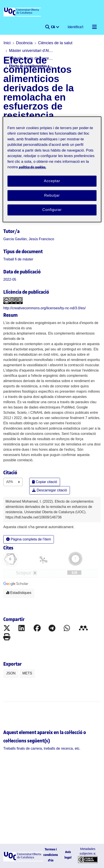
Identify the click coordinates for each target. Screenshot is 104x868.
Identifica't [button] (76, 27)
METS (27, 673)
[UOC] (23, 12)
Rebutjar (52, 195)
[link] (18, 259)
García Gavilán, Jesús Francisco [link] (29, 239)
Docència (24, 43)
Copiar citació (45, 482)
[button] (47, 27)
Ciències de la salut (55, 43)
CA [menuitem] (53, 27)
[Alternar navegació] (94, 27)
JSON (11, 673)
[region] (52, 169)
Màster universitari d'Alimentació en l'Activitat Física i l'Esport (31, 51)
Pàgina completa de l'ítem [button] (29, 539)
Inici (7, 43)
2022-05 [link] (10, 279)
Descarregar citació (49, 490)
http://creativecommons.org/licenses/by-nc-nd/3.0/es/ (44, 308)
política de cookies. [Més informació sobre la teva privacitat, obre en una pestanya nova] (33, 167)
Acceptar (52, 181)
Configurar (52, 210)
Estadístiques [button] (19, 593)
